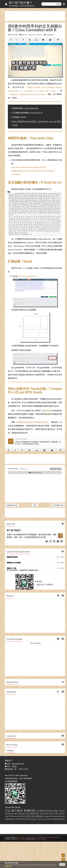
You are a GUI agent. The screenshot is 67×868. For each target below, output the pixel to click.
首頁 (35, 505)
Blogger (62, 811)
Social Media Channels (33, 837)
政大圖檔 (40, 811)
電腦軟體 (29, 810)
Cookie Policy (8, 866)
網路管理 (35, 813)
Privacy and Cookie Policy (53, 837)
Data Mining (10, 819)
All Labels (16, 807)
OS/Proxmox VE (15, 816)
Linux (51, 813)
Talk (6, 816)
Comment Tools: (13, 469)
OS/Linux (41, 819)
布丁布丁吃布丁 (21, 439)
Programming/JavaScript (15, 813)
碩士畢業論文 (37, 816)
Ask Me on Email (35, 473)
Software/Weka (58, 819)
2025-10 (60, 557)
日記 (8, 810)
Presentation (31, 819)
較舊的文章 (58, 505)
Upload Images (56, 469)
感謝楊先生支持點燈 (14, 563)
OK (62, 864)
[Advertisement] (35, 16)
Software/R (32, 35)
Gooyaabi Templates (41, 839)
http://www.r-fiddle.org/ (28, 276)
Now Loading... (36, 643)
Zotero (62, 816)
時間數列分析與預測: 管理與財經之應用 (32, 422)
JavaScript (44, 813)
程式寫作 (27, 816)
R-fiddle (24, 268)
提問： (11, 766)
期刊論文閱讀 (52, 811)
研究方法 (24, 35)
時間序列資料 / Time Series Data (25, 108)
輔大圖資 (17, 810)
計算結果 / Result (19, 117)
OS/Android (21, 819)
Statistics (39, 35)
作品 (28, 813)
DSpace (62, 813)
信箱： (15, 764)
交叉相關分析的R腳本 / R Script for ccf (28, 113)
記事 (56, 813)
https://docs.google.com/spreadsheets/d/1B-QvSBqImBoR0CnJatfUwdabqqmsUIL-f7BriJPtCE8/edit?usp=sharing (33, 171)
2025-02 (60, 563)
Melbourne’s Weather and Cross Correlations (28, 94)
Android (47, 816)
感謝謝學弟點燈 (12, 557)
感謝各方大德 (11, 568)
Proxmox (55, 816)
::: (6, 9)
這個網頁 (48, 411)
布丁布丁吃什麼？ (21, 3)
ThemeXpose (21, 839)
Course (49, 819)
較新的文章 (12, 505)
